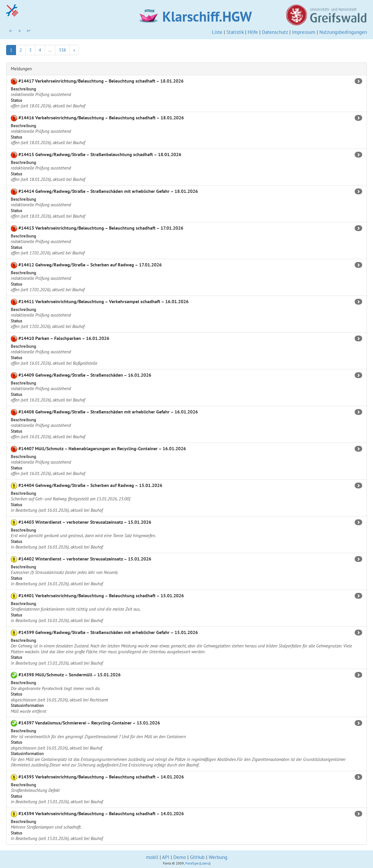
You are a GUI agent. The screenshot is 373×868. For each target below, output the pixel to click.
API (166, 857)
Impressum (304, 32)
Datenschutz (275, 32)
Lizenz (205, 863)
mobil (152, 857)
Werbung (218, 857)
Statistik (235, 32)
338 (62, 50)
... (50, 50)
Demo (180, 857)
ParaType (192, 863)
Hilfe (253, 32)
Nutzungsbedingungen (343, 32)
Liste (217, 32)
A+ (29, 30)
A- (11, 30)
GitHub (197, 857)
